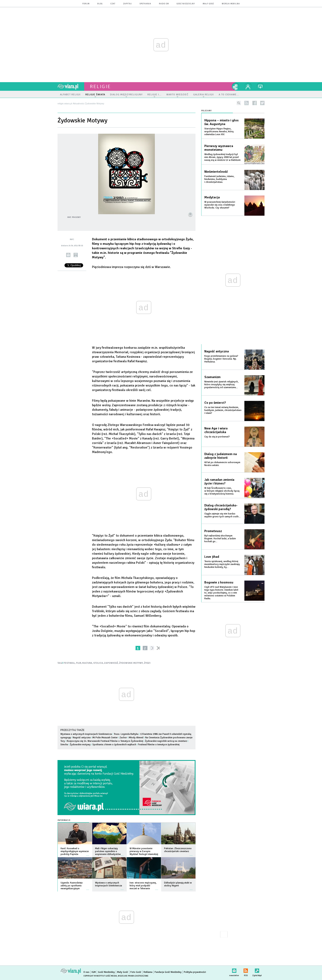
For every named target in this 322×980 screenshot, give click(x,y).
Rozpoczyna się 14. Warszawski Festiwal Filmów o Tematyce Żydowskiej (105, 741)
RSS (246, 970)
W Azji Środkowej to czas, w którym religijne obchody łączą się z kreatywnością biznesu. (222, 491)
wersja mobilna (231, 4)
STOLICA (98, 663)
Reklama (148, 972)
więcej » (88, 853)
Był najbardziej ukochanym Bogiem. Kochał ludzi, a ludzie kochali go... (220, 539)
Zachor (123, 738)
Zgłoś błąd (257, 970)
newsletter (234, 970)
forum (86, 4)
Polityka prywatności (195, 972)
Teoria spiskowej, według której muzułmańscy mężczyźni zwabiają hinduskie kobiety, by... (222, 564)
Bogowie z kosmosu (219, 582)
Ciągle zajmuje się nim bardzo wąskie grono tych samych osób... (222, 515)
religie (100, 86)
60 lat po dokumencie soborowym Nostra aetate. (222, 464)
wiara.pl (71, 86)
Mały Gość (208, 4)
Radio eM (164, 4)
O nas (86, 972)
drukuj (76, 255)
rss (247, 103)
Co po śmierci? (215, 403)
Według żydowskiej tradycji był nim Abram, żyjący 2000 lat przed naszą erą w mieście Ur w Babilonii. (223, 157)
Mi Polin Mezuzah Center (105, 738)
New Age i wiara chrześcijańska (216, 430)
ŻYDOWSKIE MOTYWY (131, 663)
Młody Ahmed (136, 738)
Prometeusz (213, 531)
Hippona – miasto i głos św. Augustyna (221, 122)
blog (100, 4)
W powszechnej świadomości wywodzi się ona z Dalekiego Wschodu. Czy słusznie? (220, 205)
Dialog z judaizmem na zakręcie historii (221, 456)
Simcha (64, 745)
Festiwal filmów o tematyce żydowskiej (159, 745)
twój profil (248, 86)
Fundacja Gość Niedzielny (168, 972)
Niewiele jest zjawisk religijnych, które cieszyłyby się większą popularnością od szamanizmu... (221, 385)
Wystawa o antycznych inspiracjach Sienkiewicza (86, 734)
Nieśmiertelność (216, 172)
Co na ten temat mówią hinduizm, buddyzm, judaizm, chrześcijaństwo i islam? (223, 410)
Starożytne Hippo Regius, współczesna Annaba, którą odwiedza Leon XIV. (219, 132)
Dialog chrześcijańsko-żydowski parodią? (221, 507)
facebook (255, 103)
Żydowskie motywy (80, 745)
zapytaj (128, 4)
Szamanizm (212, 377)
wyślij (68, 255)
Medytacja (212, 197)
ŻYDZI (147, 663)
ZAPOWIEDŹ (111, 663)
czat (113, 4)
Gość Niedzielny (186, 4)
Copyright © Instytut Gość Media (100, 976)
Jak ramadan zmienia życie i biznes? (219, 482)
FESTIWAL (69, 663)
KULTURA (87, 663)
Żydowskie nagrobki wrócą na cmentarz (166, 741)
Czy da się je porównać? (217, 437)
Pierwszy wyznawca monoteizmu (219, 148)
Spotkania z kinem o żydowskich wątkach (114, 745)
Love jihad (212, 557)
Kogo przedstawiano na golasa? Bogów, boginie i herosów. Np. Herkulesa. (221, 359)
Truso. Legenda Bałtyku (126, 734)
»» (159, 648)
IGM (94, 972)
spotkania (145, 4)
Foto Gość (136, 972)
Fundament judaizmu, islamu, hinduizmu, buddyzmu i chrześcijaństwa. (219, 179)
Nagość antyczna (82, 738)
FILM (79, 663)
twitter (262, 103)
